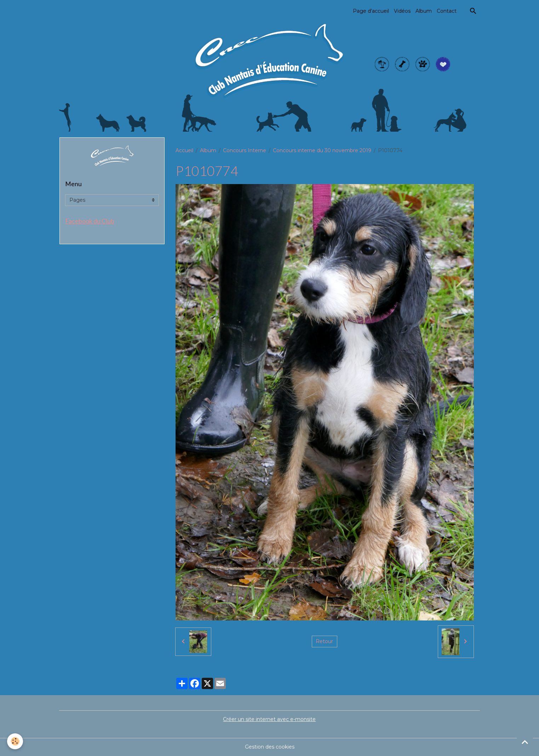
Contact (447, 11)
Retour (324, 641)
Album (424, 11)
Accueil (184, 150)
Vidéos (402, 11)
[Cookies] (15, 741)
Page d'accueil (371, 11)
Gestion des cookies (270, 747)
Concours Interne (245, 150)
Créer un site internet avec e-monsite (269, 719)
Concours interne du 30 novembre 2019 (322, 150)
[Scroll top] (525, 742)
